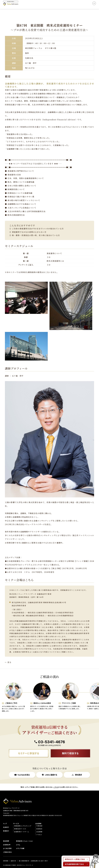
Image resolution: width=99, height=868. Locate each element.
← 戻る (8, 657)
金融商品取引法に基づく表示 (39, 855)
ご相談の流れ (8, 847)
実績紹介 (6, 825)
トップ (5, 818)
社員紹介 (6, 822)
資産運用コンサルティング (23, 820)
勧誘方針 (13, 855)
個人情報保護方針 (24, 855)
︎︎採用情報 (6, 855)
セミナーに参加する (29, 748)
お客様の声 (7, 839)
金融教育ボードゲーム (22, 826)
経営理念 (39, 823)
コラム (18, 839)
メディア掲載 (20, 843)
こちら (56, 782)
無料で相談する (70, 748)
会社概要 (39, 826)
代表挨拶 (39, 820)
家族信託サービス (20, 823)
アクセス (39, 829)
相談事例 (6, 836)
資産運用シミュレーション (25, 836)
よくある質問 (7, 843)
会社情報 (38, 818)
